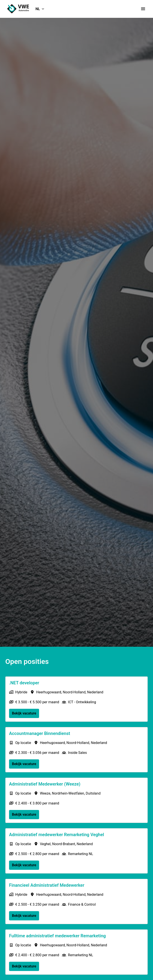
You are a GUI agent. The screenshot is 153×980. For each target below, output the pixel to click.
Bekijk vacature (24, 713)
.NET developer (24, 683)
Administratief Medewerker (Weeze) (45, 784)
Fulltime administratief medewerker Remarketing (57, 936)
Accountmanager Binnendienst (40, 733)
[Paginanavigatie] (143, 9)
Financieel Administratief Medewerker (47, 885)
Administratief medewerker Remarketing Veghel (57, 835)
